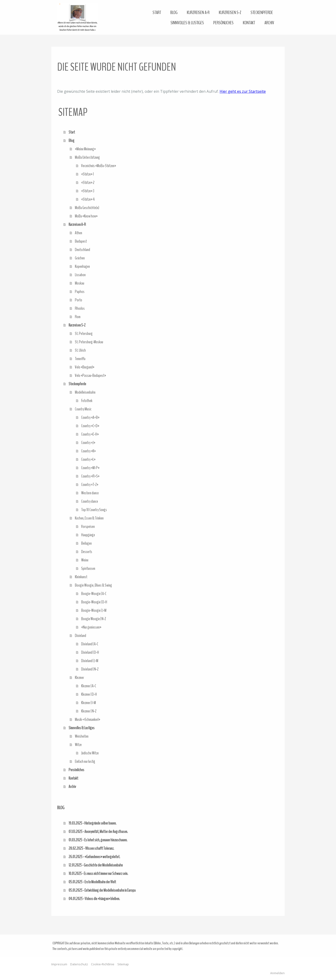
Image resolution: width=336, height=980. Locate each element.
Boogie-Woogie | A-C (94, 594)
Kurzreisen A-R (198, 12)
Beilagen (86, 543)
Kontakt (249, 23)
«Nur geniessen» (91, 627)
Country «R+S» (90, 476)
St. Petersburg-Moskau (89, 342)
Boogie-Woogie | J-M (94, 610)
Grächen (80, 258)
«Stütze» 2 (88, 182)
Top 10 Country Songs (94, 510)
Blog (174, 12)
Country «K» (88, 451)
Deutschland (82, 250)
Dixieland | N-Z (90, 669)
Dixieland (80, 636)
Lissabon (80, 275)
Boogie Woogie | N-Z (94, 619)
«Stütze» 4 (88, 199)
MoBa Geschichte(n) (87, 208)
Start (157, 12)
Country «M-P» (90, 468)
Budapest (81, 241)
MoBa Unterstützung (87, 157)
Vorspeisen (88, 526)
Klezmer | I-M (89, 703)
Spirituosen (88, 568)
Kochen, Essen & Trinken (89, 518)
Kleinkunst (81, 577)
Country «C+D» (90, 426)
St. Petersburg (84, 334)
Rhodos (80, 308)
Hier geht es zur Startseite (243, 91)
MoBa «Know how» (86, 216)
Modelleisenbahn (85, 392)
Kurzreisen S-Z (230, 12)
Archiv (269, 23)
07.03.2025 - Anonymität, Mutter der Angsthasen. (98, 832)
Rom (78, 317)
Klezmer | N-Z (89, 711)
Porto (79, 300)
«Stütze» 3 (88, 191)
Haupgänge (88, 535)
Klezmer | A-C (89, 686)
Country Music (83, 409)
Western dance (90, 493)
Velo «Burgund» (85, 367)
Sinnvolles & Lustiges (187, 23)
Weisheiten (82, 736)
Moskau (80, 283)
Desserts (87, 552)
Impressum (59, 964)
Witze (78, 745)
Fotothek (87, 401)
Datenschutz (79, 964)
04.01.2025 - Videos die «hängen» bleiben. (94, 899)
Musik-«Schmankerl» (87, 719)
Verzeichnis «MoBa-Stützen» (99, 166)
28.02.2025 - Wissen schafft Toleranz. (91, 848)
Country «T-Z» (90, 485)
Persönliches (223, 23)
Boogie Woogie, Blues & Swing (93, 585)
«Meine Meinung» (85, 149)
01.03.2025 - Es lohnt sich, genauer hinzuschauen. (98, 840)
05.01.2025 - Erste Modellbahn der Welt (92, 882)
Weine (85, 560)
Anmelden (277, 973)
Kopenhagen (82, 266)
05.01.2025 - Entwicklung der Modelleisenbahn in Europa (102, 890)
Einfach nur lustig (85, 761)
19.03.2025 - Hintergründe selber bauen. (93, 823)
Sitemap (123, 964)
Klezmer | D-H (89, 694)
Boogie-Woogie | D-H (94, 602)
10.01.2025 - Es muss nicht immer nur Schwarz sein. (98, 873)
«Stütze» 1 (87, 174)
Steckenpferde (262, 12)
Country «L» (88, 459)
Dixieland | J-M (90, 661)
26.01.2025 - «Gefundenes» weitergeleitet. (94, 857)
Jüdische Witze (90, 753)
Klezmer (79, 677)
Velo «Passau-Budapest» (90, 375)
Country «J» (88, 443)
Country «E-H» (90, 434)
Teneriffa (80, 359)
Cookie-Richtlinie (103, 964)
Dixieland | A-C (90, 644)
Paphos (80, 292)
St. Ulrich (80, 350)
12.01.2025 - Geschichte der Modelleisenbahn (96, 865)
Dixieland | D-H (90, 652)
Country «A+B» (90, 417)
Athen (79, 233)
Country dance (90, 501)
